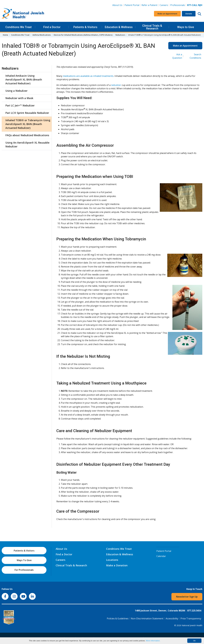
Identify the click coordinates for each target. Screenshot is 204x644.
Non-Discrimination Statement (147, 618)
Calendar (161, 556)
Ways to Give (186, 27)
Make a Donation (117, 565)
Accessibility (172, 618)
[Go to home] (23, 14)
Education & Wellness (119, 27)
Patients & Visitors (85, 27)
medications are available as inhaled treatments (88, 76)
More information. (153, 641)
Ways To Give (24, 560)
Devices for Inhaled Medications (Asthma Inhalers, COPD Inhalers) (83, 35)
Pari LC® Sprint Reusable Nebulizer (27, 113)
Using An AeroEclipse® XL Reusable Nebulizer (27, 144)
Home (5, 35)
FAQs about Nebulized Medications (27, 135)
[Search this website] (199, 14)
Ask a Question (177, 56)
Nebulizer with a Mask (19, 98)
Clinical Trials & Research (152, 27)
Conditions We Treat (18, 27)
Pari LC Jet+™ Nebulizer (20, 105)
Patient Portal (132, 5)
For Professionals (24, 570)
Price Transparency (191, 618)
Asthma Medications (42, 35)
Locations (112, 560)
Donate (189, 14)
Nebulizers (120, 35)
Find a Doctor (52, 27)
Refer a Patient (149, 5)
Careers (164, 5)
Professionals (178, 5)
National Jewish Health (192, 625)
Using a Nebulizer (16, 91)
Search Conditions (195, 56)
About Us (117, 5)
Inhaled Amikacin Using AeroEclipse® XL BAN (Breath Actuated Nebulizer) (24, 80)
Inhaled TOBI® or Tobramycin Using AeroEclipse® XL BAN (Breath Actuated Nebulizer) (28, 124)
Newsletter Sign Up (187, 597)
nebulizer (116, 85)
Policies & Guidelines (118, 618)
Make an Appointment (167, 14)
